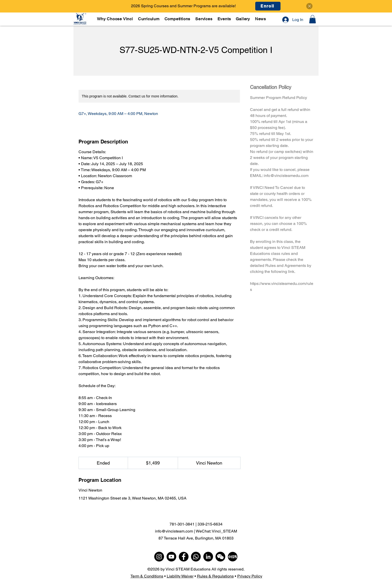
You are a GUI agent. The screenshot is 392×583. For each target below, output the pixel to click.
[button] (149, 19)
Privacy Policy (250, 576)
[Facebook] (184, 557)
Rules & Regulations (215, 576)
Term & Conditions (147, 576)
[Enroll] (268, 6)
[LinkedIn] (208, 557)
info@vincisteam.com (174, 531)
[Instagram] (159, 557)
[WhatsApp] (196, 557)
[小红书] (233, 557)
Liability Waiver (180, 576)
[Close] (309, 6)
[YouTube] (171, 557)
